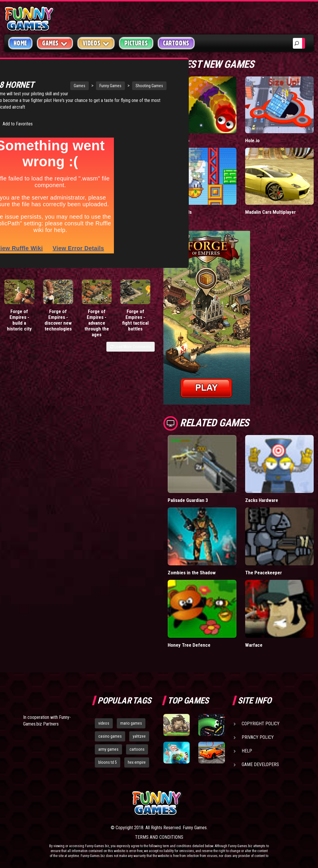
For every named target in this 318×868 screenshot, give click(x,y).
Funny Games (84, 79)
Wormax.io (179, 140)
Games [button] (55, 43)
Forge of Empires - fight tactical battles (135, 325)
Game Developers (260, 764)
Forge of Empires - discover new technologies (58, 325)
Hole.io (252, 140)
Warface (254, 645)
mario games (131, 723)
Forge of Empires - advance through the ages (97, 328)
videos (104, 723)
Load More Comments (131, 351)
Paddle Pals (180, 212)
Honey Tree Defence (189, 645)
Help (247, 751)
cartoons (137, 749)
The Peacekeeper (264, 573)
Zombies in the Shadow (192, 573)
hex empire (137, 762)
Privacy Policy (258, 737)
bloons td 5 (108, 762)
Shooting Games (122, 79)
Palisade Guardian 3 (188, 500)
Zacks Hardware (262, 500)
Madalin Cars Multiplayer (270, 212)
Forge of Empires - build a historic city (19, 325)
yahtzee (139, 736)
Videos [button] (96, 43)
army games (108, 749)
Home (20, 43)
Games (53, 79)
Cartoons (176, 43)
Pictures (136, 43)
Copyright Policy (261, 724)
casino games (110, 736)
